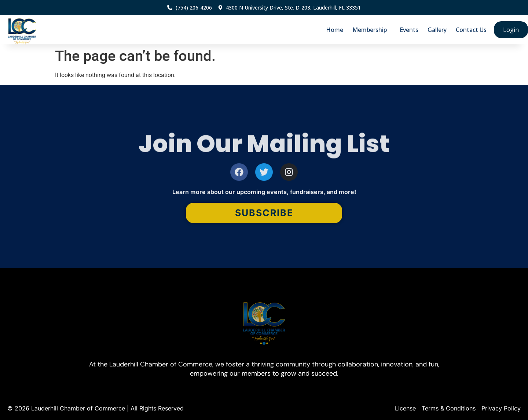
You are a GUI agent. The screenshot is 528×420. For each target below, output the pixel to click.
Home (335, 30)
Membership (371, 30)
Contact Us (471, 30)
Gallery (437, 30)
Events (409, 30)
